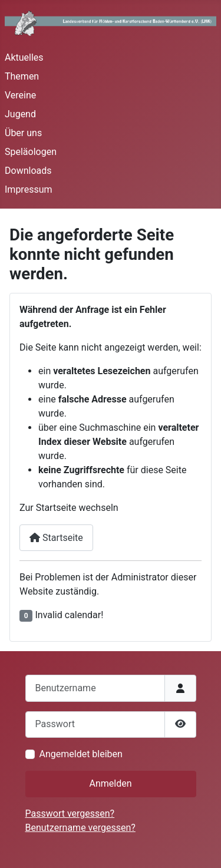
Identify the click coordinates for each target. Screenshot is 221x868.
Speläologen (31, 152)
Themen (22, 76)
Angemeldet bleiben (81, 754)
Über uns (23, 133)
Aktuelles (24, 57)
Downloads (28, 171)
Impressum (29, 189)
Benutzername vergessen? (80, 828)
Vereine (20, 95)
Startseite (56, 538)
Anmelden (110, 783)
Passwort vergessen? (70, 813)
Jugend (20, 114)
